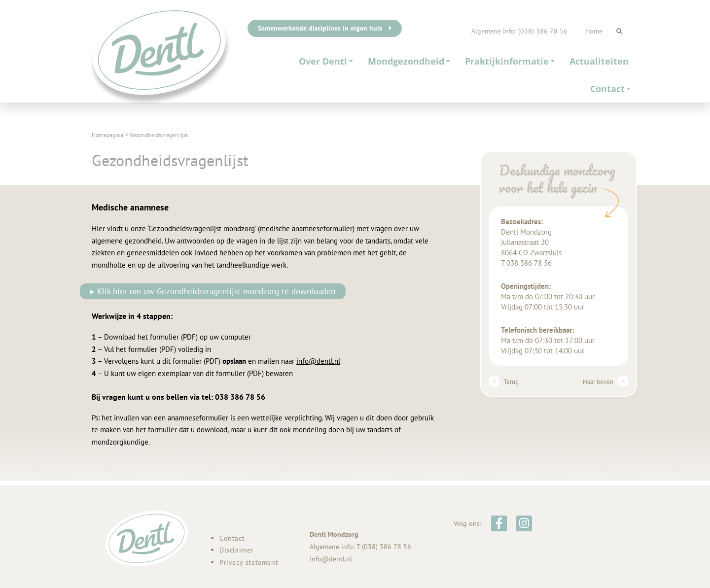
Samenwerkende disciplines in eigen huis (325, 28)
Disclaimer (236, 550)
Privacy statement (249, 562)
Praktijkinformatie (510, 61)
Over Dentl (326, 61)
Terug (505, 381)
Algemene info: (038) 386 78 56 (519, 31)
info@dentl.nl (318, 362)
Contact (610, 89)
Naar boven (603, 381)
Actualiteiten (599, 61)
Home (594, 31)
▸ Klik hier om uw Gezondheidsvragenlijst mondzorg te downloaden (214, 291)
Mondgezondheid (409, 61)
